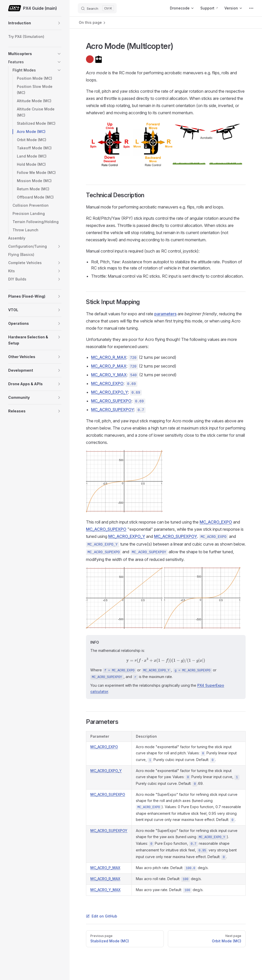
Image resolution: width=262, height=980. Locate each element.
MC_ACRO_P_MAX (109, 366)
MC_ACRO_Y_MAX (109, 375)
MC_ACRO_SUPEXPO (111, 401)
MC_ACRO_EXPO (107, 383)
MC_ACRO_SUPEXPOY (113, 410)
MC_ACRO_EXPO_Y (110, 392)
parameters (165, 314)
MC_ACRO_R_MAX (109, 357)
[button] (59, 23)
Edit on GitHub (102, 916)
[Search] (97, 8)
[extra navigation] (251, 8)
